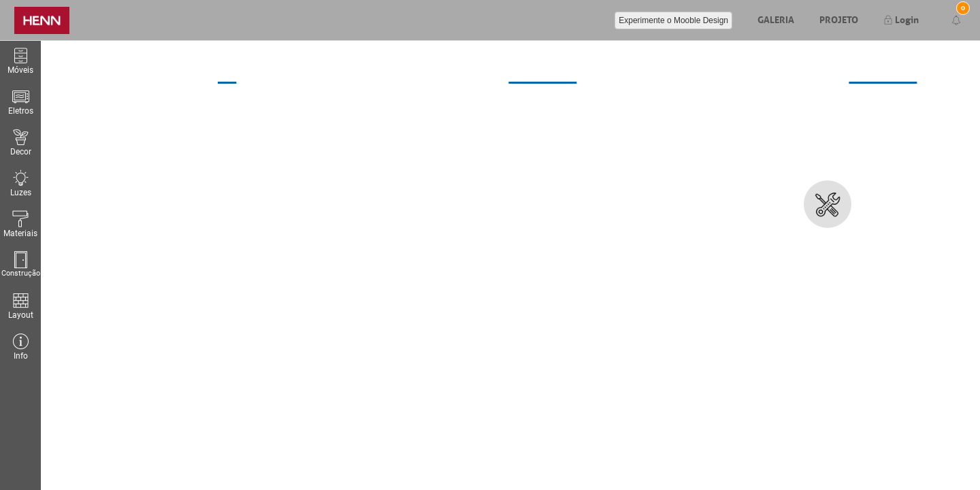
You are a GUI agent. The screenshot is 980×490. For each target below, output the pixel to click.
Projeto (839, 18)
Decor (20, 143)
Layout (20, 306)
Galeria (776, 18)
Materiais (20, 224)
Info (20, 347)
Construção (20, 264)
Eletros (21, 102)
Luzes (20, 183)
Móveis (20, 61)
